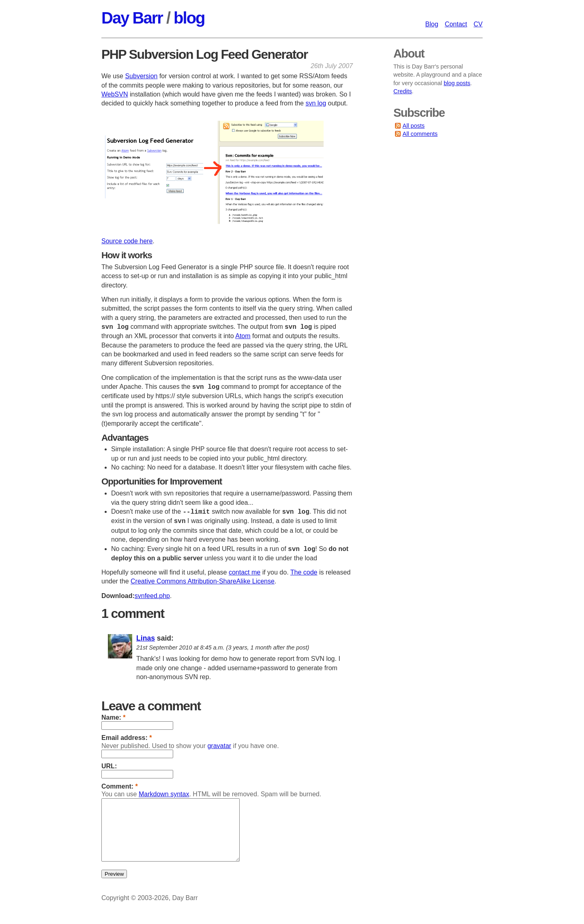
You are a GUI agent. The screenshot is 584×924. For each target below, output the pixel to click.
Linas (146, 638)
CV (478, 24)
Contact (456, 24)
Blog (432, 24)
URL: (109, 766)
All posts (414, 126)
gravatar (219, 746)
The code (304, 572)
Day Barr (132, 18)
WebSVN (115, 94)
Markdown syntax (164, 794)
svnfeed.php (152, 596)
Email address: (127, 738)
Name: (114, 717)
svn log (316, 103)
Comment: (120, 786)
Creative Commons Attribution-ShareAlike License (203, 581)
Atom (243, 336)
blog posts (457, 83)
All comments (420, 134)
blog (189, 18)
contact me (245, 572)
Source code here (127, 241)
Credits (403, 91)
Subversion (141, 76)
